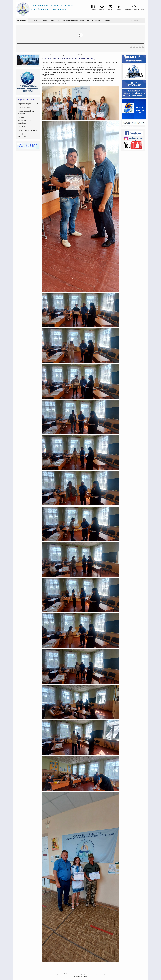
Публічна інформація (38, 20)
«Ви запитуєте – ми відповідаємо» (24, 122)
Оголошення (22, 127)
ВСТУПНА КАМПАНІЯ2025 (140, 110)
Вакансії (108, 20)
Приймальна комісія (25, 107)
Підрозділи (55, 20)
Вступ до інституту (24, 104)
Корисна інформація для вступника (26, 112)
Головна (22, 20)
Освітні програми (94, 20)
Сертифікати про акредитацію (23, 135)
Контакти (21, 117)
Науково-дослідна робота (73, 20)
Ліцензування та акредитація (27, 130)
